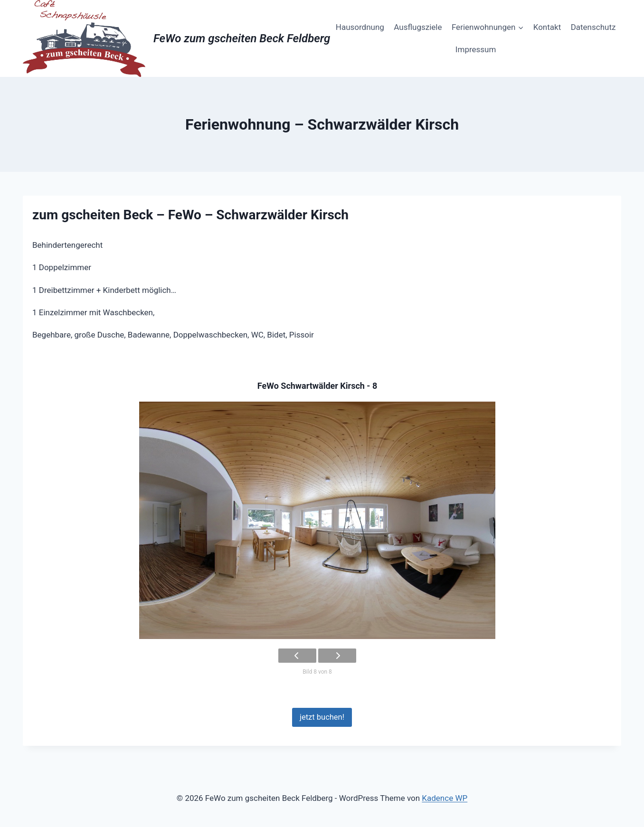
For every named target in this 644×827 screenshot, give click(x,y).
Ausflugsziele (418, 27)
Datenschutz (593, 27)
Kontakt (547, 27)
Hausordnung (360, 27)
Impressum (476, 49)
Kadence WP (445, 798)
